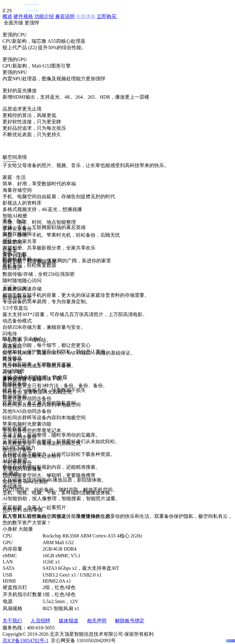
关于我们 (12, 621)
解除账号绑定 (130, 621)
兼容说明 (65, 16)
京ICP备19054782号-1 (25, 640)
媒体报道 (69, 621)
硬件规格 (23, 16)
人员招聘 (40, 621)
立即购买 (107, 16)
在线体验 (86, 16)
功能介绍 (44, 16)
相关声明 (97, 621)
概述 (7, 16)
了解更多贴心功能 (231, 641)
